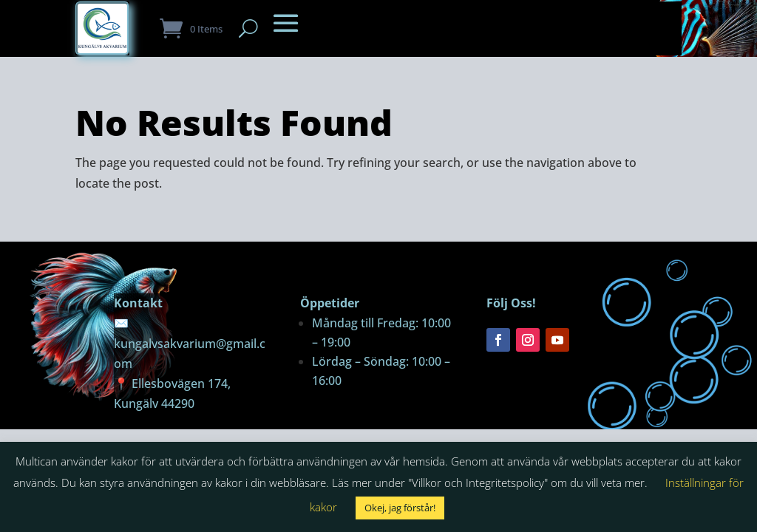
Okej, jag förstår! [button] (400, 508)
